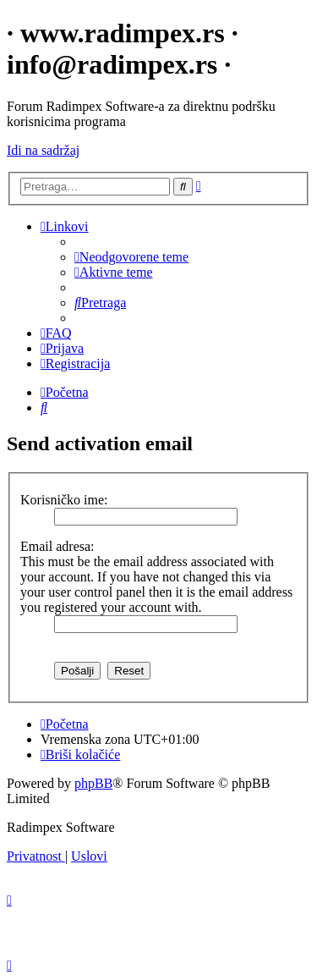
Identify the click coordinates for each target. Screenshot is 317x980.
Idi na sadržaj (43, 150)
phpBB (93, 783)
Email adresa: (57, 546)
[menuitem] (131, 257)
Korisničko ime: (64, 500)
